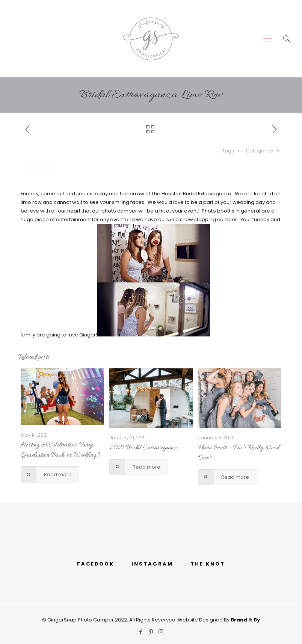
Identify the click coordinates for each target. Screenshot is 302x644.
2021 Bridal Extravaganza (144, 448)
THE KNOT (208, 564)
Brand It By (245, 620)
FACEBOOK (96, 564)
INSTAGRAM (152, 564)
